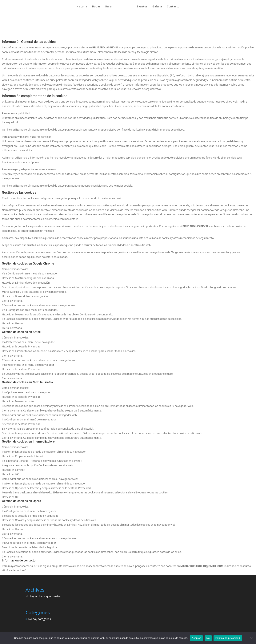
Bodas (98, 8)
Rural (110, 8)
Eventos (141, 8)
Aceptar (196, 638)
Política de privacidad (228, 638)
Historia (83, 8)
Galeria (156, 8)
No (208, 638)
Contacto (172, 8)
